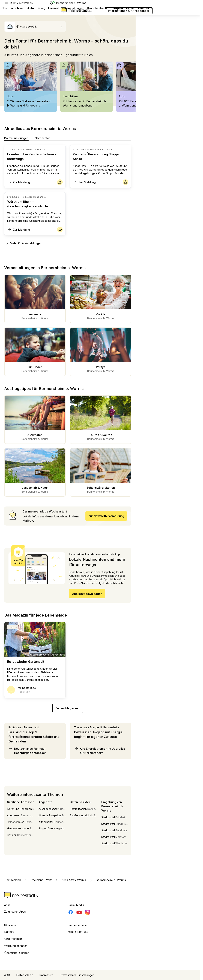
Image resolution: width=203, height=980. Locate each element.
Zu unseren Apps (15, 912)
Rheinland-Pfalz (38, 880)
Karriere (9, 932)
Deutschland (13, 880)
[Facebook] (71, 912)
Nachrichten (43, 138)
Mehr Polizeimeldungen (23, 243)
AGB (7, 975)
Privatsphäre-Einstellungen (77, 975)
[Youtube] (79, 912)
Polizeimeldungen (16, 138)
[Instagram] (88, 912)
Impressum (46, 975)
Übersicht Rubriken (17, 953)
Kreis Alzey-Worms (70, 880)
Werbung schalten (16, 946)
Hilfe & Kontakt (78, 932)
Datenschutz (25, 975)
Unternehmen (13, 939)
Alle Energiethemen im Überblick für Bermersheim (100, 751)
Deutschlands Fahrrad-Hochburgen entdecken (27, 751)
